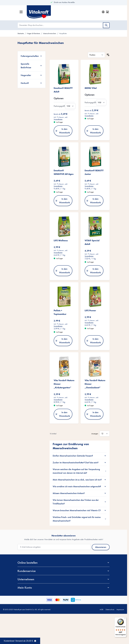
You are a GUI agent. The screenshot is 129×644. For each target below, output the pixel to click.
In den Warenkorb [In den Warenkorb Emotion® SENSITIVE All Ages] (63, 201)
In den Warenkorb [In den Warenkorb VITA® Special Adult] (94, 271)
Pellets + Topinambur (60, 312)
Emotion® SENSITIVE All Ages (64, 172)
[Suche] (106, 25)
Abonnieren (101, 547)
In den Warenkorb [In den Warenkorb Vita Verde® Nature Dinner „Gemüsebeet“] (94, 414)
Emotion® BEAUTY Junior (94, 172)
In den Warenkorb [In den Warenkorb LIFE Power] (94, 341)
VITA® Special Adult (92, 242)
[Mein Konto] (103, 12)
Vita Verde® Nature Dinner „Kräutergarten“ (64, 384)
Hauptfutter (63, 33)
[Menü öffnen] (21, 12)
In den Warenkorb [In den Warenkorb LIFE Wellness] (63, 271)
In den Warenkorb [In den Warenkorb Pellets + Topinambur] (63, 341)
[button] (64, 563)
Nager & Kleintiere (33, 33)
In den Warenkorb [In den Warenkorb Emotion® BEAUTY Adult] (63, 131)
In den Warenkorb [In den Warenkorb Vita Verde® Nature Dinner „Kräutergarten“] (63, 414)
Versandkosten (58, 119)
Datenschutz (110, 609)
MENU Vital (91, 88)
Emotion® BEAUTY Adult (63, 90)
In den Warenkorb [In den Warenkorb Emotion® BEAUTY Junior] (94, 201)
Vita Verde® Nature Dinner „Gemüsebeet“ (95, 384)
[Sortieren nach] (96, 55)
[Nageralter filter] (32, 75)
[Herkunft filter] (32, 83)
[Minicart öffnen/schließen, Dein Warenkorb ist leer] (108, 12)
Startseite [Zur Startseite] (21, 33)
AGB (101, 609)
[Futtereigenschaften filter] (32, 56)
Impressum (120, 609)
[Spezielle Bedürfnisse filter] (32, 66)
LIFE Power (90, 310)
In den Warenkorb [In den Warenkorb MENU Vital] (94, 131)
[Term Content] (35, 641)
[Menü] (125, 619)
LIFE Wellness (61, 240)
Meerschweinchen (50, 33)
